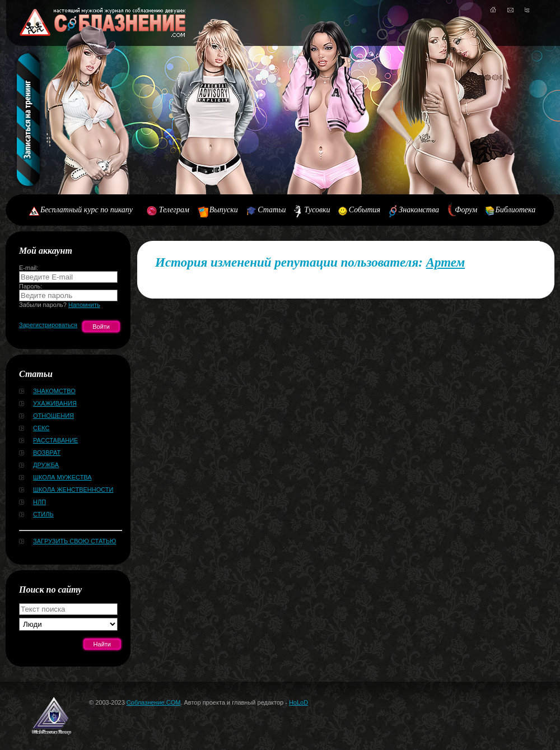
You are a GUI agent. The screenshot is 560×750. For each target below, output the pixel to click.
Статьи (272, 210)
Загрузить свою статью (74, 541)
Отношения (53, 416)
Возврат (47, 453)
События (365, 210)
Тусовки (317, 210)
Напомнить (84, 305)
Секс (41, 428)
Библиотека (516, 210)
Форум (466, 210)
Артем (446, 262)
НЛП (39, 502)
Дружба (46, 465)
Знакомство (54, 391)
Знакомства (419, 210)
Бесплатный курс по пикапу (87, 210)
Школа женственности (73, 490)
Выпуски (224, 210)
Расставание (55, 440)
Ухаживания (55, 403)
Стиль (43, 514)
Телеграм (174, 210)
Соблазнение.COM (154, 702)
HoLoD (298, 702)
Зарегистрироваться (48, 325)
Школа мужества (62, 477)
